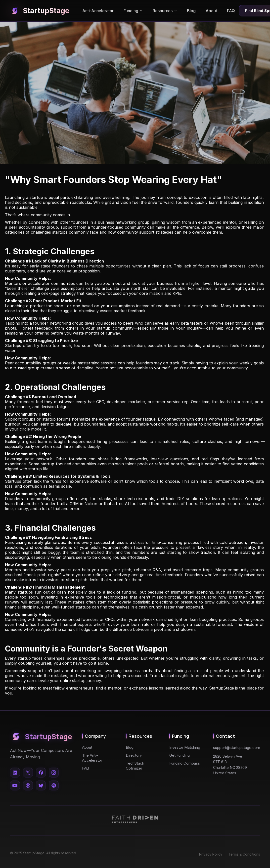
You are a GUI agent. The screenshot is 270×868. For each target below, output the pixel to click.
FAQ (231, 11)
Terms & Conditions (244, 854)
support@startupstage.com (237, 748)
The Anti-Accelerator (92, 758)
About (211, 11)
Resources (165, 11)
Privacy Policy (211, 854)
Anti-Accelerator (98, 11)
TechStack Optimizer (135, 766)
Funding (133, 11)
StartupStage (40, 11)
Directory (134, 755)
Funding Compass (185, 763)
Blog (191, 11)
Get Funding (180, 755)
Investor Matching (185, 747)
